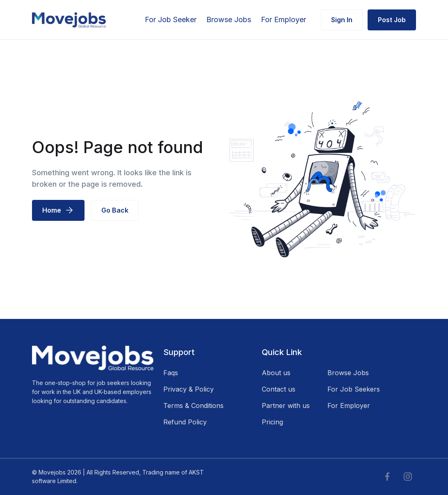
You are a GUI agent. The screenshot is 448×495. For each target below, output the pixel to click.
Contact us (279, 389)
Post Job (392, 20)
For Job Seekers (354, 389)
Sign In (342, 20)
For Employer (283, 19)
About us (276, 373)
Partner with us (286, 406)
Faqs (171, 373)
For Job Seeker (171, 19)
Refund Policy (185, 422)
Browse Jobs (229, 19)
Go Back (115, 210)
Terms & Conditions (193, 406)
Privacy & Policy (189, 389)
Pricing (272, 422)
